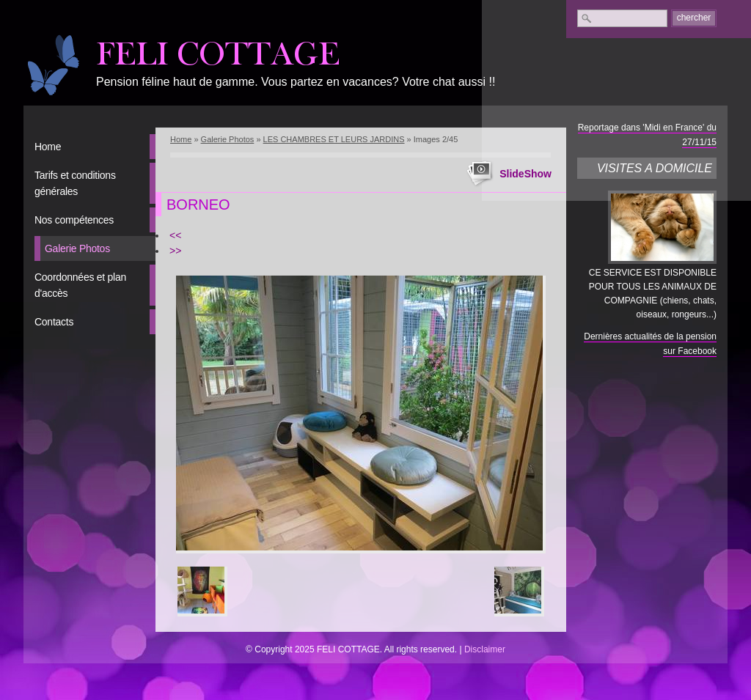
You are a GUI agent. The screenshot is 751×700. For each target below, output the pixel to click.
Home (48, 147)
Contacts (54, 322)
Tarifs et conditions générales (75, 183)
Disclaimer (485, 649)
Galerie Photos (77, 248)
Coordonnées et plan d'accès (80, 285)
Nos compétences (74, 220)
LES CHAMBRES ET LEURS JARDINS (334, 139)
